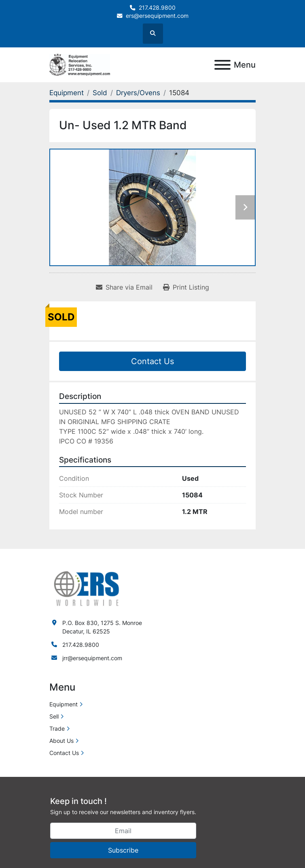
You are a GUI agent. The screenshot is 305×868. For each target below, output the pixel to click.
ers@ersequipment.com (157, 16)
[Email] (123, 831)
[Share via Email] (124, 287)
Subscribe (123, 850)
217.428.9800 (157, 8)
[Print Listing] (186, 287)
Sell (54, 716)
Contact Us (152, 361)
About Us (61, 741)
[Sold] (100, 93)
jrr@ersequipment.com (92, 658)
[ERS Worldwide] (87, 588)
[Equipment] (67, 93)
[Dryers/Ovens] (138, 93)
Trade (57, 728)
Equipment (64, 704)
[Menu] (222, 65)
